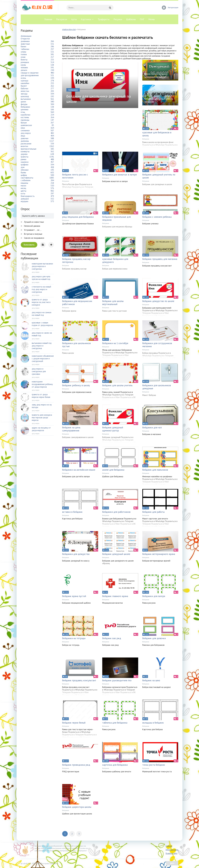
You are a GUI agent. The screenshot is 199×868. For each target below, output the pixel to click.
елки (23, 128)
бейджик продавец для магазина (160, 259)
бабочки (24, 88)
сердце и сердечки (30, 73)
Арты (74, 19)
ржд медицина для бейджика (78, 217)
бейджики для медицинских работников (77, 303)
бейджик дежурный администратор (113, 429)
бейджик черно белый (74, 723)
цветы (23, 191)
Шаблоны (131, 19)
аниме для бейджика (113, 470)
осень (23, 78)
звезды (24, 94)
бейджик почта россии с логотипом (75, 176)
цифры (24, 175)
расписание (26, 144)
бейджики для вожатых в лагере (120, 175)
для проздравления (30, 75)
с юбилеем (26, 180)
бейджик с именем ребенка (157, 217)
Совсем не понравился (34, 238)
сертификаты (27, 178)
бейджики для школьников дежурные (157, 387)
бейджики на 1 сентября (115, 343)
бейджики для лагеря (154, 596)
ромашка (25, 62)
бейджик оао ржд (112, 638)
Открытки (25, 39)
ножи (23, 57)
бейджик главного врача (115, 596)
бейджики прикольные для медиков (116, 218)
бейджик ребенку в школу (76, 385)
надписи (25, 162)
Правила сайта (171, 853)
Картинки (86, 19)
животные (25, 44)
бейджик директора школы (77, 807)
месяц (23, 188)
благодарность (28, 196)
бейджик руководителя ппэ (117, 680)
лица (23, 136)
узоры (23, 52)
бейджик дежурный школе (116, 554)
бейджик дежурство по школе (158, 301)
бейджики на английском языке (79, 470)
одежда (24, 81)
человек (24, 67)
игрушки (24, 201)
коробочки (25, 115)
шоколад (25, 96)
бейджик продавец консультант (79, 680)
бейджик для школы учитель (117, 385)
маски (23, 186)
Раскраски (62, 19)
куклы (23, 65)
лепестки (25, 91)
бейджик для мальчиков (155, 470)
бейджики (146, 139)
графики (25, 165)
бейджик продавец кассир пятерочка (76, 261)
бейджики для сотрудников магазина (157, 345)
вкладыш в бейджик (153, 723)
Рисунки (118, 19)
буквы (23, 172)
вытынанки (26, 99)
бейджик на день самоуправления (71, 429)
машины (24, 183)
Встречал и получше (33, 234)
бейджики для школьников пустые (76, 345)
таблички (25, 49)
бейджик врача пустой (74, 596)
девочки (25, 138)
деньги (24, 70)
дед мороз (26, 133)
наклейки (25, 83)
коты (23, 193)
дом (23, 167)
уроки (23, 102)
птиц (23, 112)
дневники (25, 41)
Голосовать (29, 245)
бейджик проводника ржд (76, 765)
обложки (25, 170)
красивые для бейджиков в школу (157, 134)
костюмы (25, 117)
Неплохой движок (32, 226)
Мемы (152, 19)
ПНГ (142, 19)
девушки (25, 199)
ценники (25, 109)
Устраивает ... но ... (32, 230)
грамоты (25, 157)
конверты (25, 151)
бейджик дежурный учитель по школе (159, 176)
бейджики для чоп (152, 428)
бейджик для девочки (154, 638)
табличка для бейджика (115, 723)
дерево (24, 154)
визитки (24, 146)
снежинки (25, 130)
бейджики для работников (116, 512)
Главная (48, 19)
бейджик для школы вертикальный (113, 303)
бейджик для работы (153, 512)
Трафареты (104, 19)
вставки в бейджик (72, 512)
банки (23, 46)
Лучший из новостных (34, 222)
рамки (23, 159)
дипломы (25, 141)
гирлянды (25, 120)
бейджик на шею (151, 680)
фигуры (24, 104)
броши (24, 123)
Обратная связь (172, 850)
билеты (24, 60)
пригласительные (29, 149)
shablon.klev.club (69, 29)
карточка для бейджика (115, 765)
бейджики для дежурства (76, 554)
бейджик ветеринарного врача (159, 554)
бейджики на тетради (74, 638)
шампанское (26, 125)
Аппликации (26, 36)
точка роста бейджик (154, 765)
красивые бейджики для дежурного (115, 261)
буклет (24, 86)
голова (24, 54)
